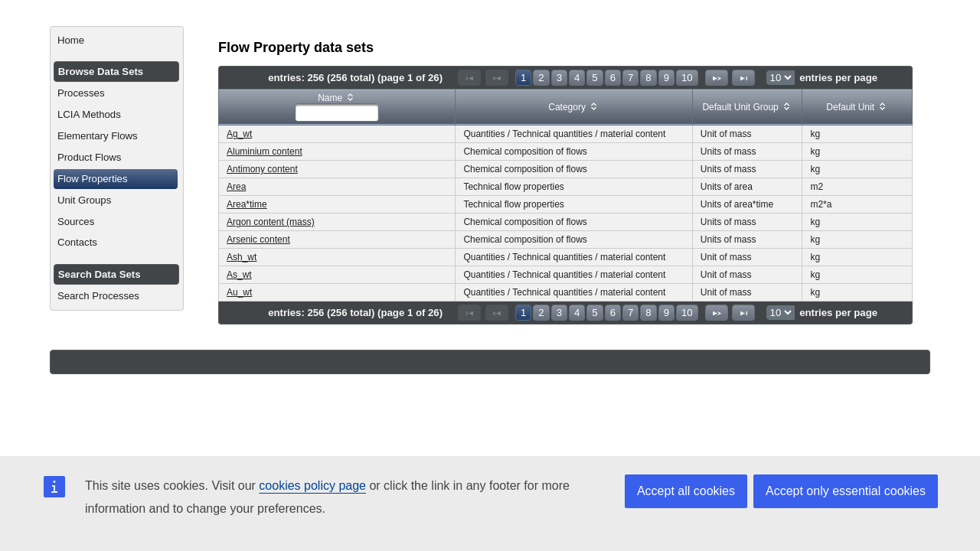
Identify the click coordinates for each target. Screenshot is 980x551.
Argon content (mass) (271, 222)
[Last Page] (743, 78)
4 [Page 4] (577, 78)
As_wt (239, 275)
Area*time (247, 204)
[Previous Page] (497, 78)
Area (236, 187)
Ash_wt (242, 257)
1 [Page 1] (523, 78)
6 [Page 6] (613, 78)
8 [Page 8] (648, 78)
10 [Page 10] (687, 78)
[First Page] (469, 78)
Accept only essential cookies (846, 491)
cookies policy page (312, 486)
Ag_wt (239, 134)
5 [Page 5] (595, 78)
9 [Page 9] (666, 78)
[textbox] (337, 112)
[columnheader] (337, 108)
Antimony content (262, 169)
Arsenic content (258, 240)
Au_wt (239, 292)
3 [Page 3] (559, 78)
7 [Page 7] (630, 78)
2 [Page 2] (541, 78)
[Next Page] (717, 78)
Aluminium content (265, 152)
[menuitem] (117, 41)
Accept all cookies (686, 491)
